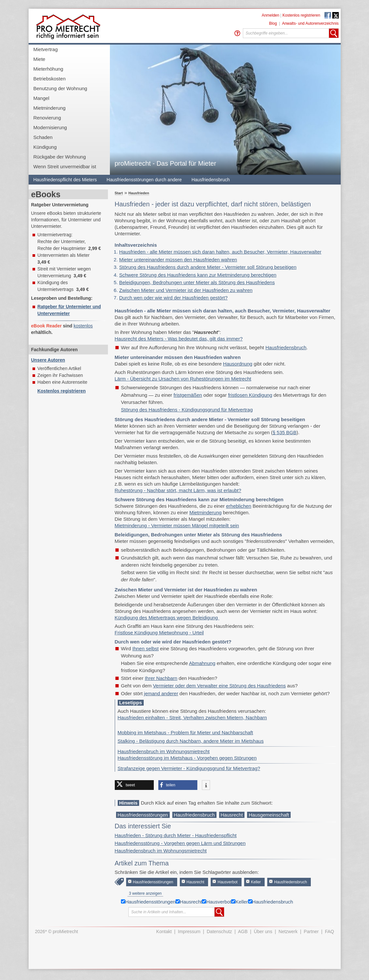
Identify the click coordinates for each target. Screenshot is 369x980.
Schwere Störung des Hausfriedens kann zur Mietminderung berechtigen (198, 275)
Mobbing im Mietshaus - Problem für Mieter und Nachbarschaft (185, 732)
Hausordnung (238, 364)
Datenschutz (219, 932)
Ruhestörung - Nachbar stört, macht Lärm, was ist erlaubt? (178, 490)
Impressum (189, 932)
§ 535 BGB (285, 432)
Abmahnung (202, 663)
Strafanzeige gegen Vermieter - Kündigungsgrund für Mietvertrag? (189, 768)
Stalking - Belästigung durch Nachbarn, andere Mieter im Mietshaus (191, 741)
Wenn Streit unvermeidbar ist (65, 166)
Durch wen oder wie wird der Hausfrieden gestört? (174, 298)
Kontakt (164, 932)
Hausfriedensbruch (211, 180)
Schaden (43, 137)
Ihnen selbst (145, 649)
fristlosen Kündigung (250, 395)
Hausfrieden (139, 193)
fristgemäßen (188, 395)
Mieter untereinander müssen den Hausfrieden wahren (178, 260)
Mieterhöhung (48, 69)
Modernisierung (50, 127)
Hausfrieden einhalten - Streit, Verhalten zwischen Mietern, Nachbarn (192, 718)
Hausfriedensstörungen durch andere (144, 180)
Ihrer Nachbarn (161, 678)
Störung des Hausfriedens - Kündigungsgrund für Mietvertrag (187, 410)
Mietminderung (50, 108)
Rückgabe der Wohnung (60, 157)
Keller (256, 882)
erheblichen (239, 506)
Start (119, 193)
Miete (40, 59)
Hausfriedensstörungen (143, 815)
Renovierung (47, 118)
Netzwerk (288, 932)
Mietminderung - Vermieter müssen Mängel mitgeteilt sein (177, 525)
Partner (311, 932)
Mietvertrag (46, 49)
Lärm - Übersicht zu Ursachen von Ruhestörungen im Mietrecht (183, 379)
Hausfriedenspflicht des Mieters (65, 180)
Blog (273, 23)
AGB (243, 932)
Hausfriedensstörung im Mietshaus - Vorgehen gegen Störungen (187, 758)
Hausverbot (227, 882)
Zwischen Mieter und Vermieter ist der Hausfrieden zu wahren (186, 290)
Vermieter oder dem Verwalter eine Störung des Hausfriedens (219, 686)
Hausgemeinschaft (269, 815)
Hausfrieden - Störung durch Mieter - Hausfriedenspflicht (176, 835)
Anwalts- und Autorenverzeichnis (310, 23)
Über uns (263, 932)
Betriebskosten (50, 79)
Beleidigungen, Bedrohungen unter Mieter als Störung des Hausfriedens (197, 282)
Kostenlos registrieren (301, 15)
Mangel (41, 98)
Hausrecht (232, 815)
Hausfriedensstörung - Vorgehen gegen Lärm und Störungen (180, 843)
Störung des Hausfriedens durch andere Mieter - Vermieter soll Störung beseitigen (208, 267)
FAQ (329, 932)
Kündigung (45, 147)
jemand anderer (161, 693)
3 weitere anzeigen (145, 893)
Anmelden (270, 15)
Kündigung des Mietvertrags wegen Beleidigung (167, 618)
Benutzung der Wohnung (60, 88)
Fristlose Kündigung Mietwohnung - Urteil (159, 633)
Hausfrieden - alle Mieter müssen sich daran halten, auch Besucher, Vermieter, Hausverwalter (220, 252)
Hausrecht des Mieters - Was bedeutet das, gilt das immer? (179, 339)
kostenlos (83, 326)
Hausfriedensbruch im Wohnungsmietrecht (164, 751)
